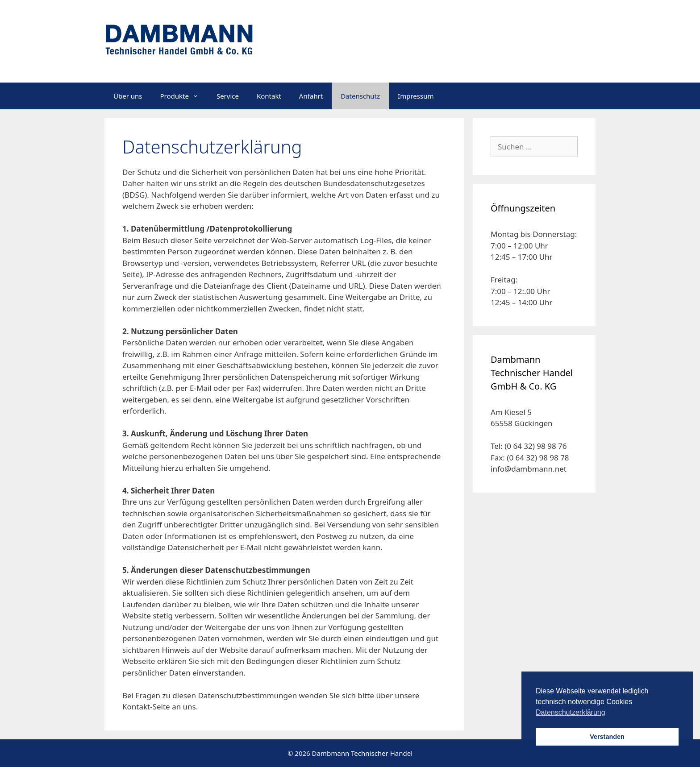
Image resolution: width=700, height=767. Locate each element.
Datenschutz (360, 96)
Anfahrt (311, 96)
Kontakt (269, 96)
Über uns (128, 96)
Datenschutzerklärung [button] (571, 712)
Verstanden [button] (607, 737)
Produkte (183, 96)
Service (228, 96)
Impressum (416, 96)
